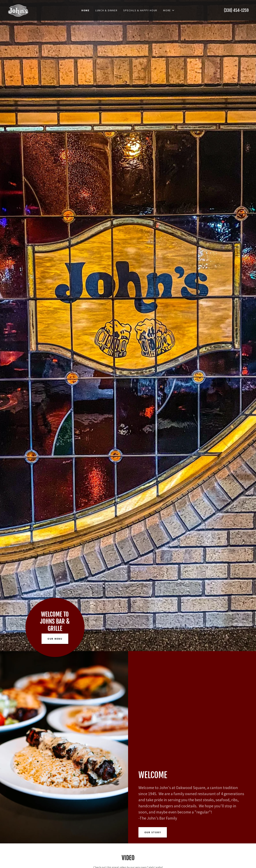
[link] (18, 10)
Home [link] (85, 10)
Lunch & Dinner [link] (106, 10)
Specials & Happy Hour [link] (140, 10)
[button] (169, 10)
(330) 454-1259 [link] (236, 10)
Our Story (153, 832)
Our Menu (55, 639)
